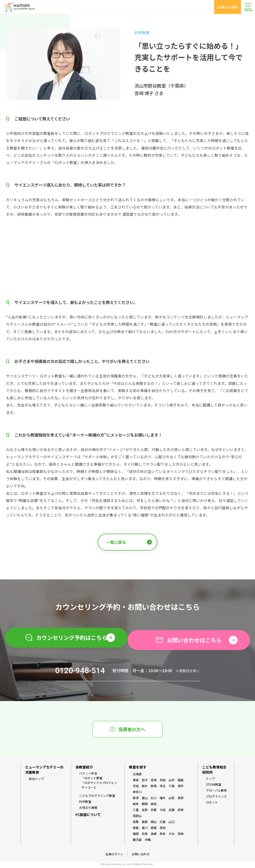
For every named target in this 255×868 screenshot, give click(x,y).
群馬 (154, 788)
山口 (172, 824)
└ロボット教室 (92, 780)
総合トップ (36, 781)
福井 (163, 800)
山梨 (172, 800)
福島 (181, 782)
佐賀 (145, 836)
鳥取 (136, 824)
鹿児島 (137, 842)
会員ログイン (114, 856)
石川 (154, 800)
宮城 (154, 782)
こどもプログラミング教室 (97, 797)
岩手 (145, 782)
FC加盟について (88, 816)
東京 (181, 788)
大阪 (163, 812)
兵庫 (172, 812)
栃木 (145, 788)
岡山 (154, 824)
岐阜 (136, 806)
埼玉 (163, 788)
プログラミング (216, 798)
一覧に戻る (129, 542)
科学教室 (85, 803)
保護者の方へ (127, 731)
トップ (210, 780)
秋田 (163, 782)
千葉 (172, 788)
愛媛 (154, 830)
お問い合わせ (141, 856)
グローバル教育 (216, 792)
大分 (172, 836)
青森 (136, 782)
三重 (136, 812)
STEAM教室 (214, 786)
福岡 (136, 836)
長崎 (154, 836)
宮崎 (181, 836)
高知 (163, 830)
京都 (154, 812)
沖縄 (148, 842)
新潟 (136, 800)
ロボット (212, 804)
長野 (181, 800)
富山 (145, 800)
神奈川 (137, 794)
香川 (145, 830)
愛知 (154, 806)
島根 (145, 824)
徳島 (136, 830)
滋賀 (145, 812)
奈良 (181, 812)
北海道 (137, 776)
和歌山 (137, 818)
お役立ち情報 (88, 809)
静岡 (145, 806)
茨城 (136, 788)
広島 (163, 824)
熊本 (163, 836)
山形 (172, 782)
